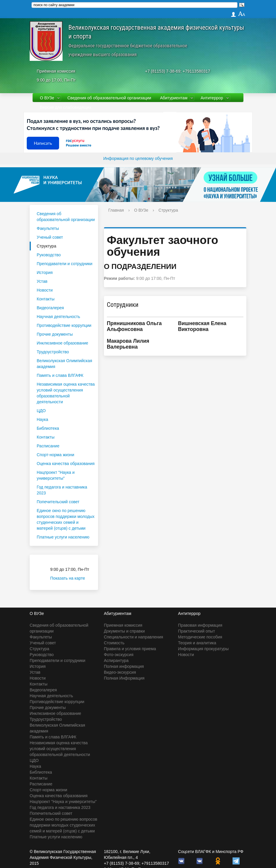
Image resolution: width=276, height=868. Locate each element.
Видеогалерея (50, 308)
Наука (42, 419)
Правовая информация (200, 625)
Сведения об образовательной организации (109, 98)
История (45, 272)
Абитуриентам (174, 98)
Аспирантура (116, 660)
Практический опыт (196, 631)
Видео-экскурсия (120, 672)
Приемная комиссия (123, 625)
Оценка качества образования (66, 464)
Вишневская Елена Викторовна (202, 326)
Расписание (48, 446)
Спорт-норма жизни (55, 455)
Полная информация (124, 666)
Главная (116, 210)
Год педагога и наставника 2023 (62, 490)
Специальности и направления (134, 637)
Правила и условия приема (130, 649)
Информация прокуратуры (203, 649)
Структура (46, 246)
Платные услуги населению (63, 537)
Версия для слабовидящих (66, 107)
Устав (42, 281)
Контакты (46, 299)
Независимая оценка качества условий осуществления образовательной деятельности (66, 393)
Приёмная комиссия (56, 71)
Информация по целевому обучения (138, 158)
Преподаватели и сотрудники (64, 264)
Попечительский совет (58, 502)
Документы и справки (124, 631)
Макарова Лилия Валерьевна (128, 344)
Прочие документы (55, 334)
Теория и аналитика (197, 643)
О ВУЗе (47, 98)
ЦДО (41, 411)
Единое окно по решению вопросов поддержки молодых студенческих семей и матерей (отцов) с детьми (66, 519)
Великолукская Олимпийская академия (64, 364)
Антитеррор (212, 98)
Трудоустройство (53, 352)
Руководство (49, 255)
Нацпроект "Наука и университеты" (56, 475)
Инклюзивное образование (62, 343)
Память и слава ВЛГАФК (60, 375)
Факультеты (48, 228)
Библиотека (48, 428)
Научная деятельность (58, 317)
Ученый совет (50, 237)
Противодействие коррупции (64, 325)
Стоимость (114, 643)
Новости (45, 290)
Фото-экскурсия (119, 655)
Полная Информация (124, 678)
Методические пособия (200, 637)
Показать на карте (71, 578)
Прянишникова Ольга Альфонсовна (134, 326)
